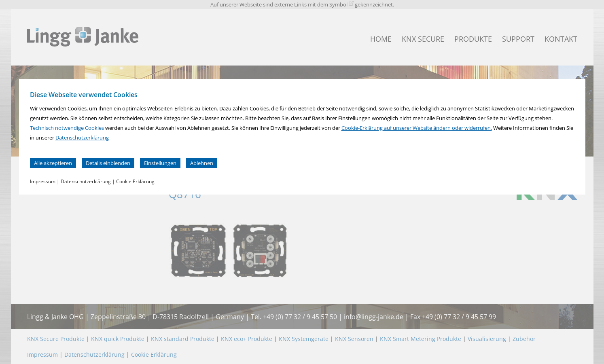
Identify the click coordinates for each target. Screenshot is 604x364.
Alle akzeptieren (53, 163)
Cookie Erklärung (135, 181)
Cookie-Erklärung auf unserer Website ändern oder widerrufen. (417, 128)
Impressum (43, 181)
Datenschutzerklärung (82, 138)
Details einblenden (108, 163)
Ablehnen (202, 163)
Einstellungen (160, 163)
